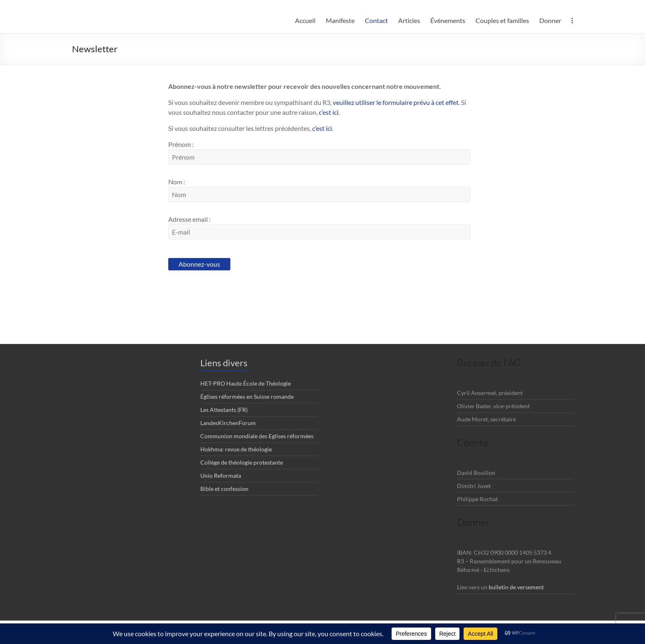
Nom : (177, 182)
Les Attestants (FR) (224, 410)
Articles (409, 20)
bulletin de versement (516, 587)
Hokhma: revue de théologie (236, 449)
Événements (448, 20)
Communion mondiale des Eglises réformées (257, 436)
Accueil (305, 20)
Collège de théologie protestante (242, 462)
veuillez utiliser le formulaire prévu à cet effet (396, 102)
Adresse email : (189, 219)
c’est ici (329, 112)
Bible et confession (224, 489)
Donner (550, 20)
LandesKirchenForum (228, 423)
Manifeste (340, 20)
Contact (376, 20)
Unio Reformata (221, 475)
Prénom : (181, 144)
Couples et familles (502, 20)
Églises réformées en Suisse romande (247, 396)
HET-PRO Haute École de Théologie (246, 383)
